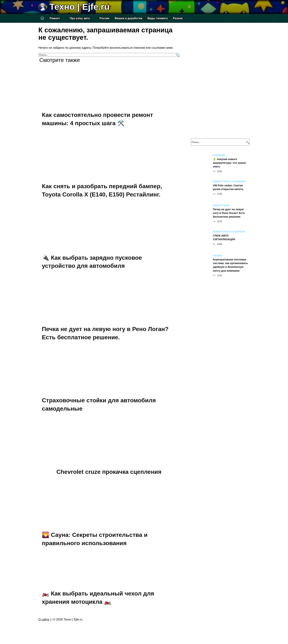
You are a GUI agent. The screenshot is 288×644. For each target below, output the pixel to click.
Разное (178, 18)
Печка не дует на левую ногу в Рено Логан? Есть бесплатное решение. (229, 213)
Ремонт (55, 18)
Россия (105, 18)
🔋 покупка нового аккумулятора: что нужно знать (229, 163)
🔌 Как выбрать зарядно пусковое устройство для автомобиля (92, 262)
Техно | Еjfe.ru (79, 7)
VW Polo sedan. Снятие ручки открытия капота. (228, 187)
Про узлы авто (80, 18)
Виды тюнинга (158, 18)
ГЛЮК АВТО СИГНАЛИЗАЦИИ (224, 237)
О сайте (44, 619)
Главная (42, 18)
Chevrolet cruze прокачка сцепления (109, 472)
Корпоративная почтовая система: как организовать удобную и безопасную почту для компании (230, 265)
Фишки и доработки (128, 18)
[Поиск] (177, 55)
